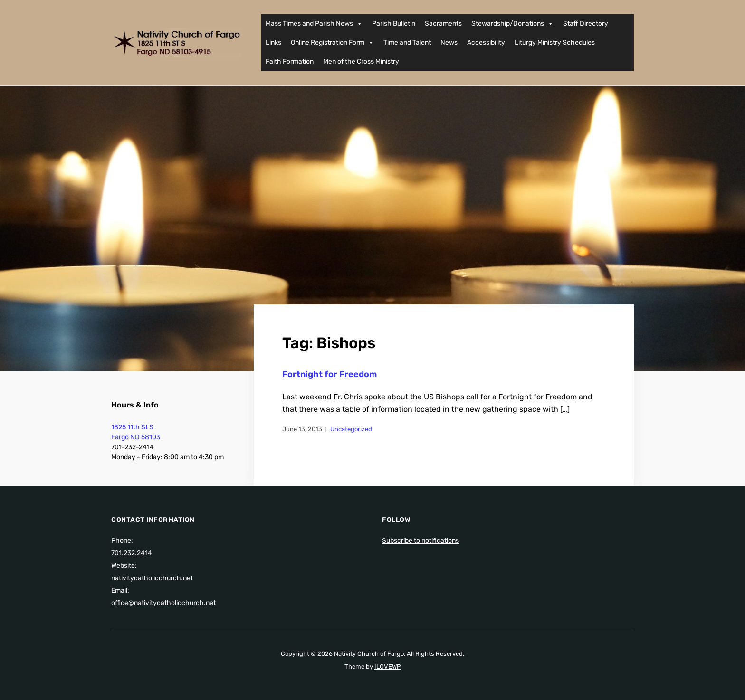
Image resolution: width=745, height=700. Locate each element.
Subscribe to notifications (420, 541)
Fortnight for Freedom (330, 374)
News (449, 43)
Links (273, 43)
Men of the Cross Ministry (361, 61)
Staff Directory (586, 24)
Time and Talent (407, 43)
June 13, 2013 (302, 429)
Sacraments (443, 24)
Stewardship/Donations (512, 24)
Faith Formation (290, 61)
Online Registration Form (332, 43)
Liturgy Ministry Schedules (555, 43)
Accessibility (486, 43)
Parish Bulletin (394, 24)
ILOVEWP (387, 667)
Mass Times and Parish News (314, 24)
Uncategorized (351, 429)
